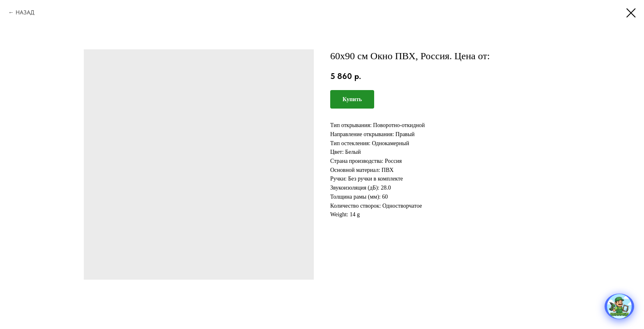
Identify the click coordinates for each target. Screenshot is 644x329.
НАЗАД (25, 12)
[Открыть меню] (619, 306)
